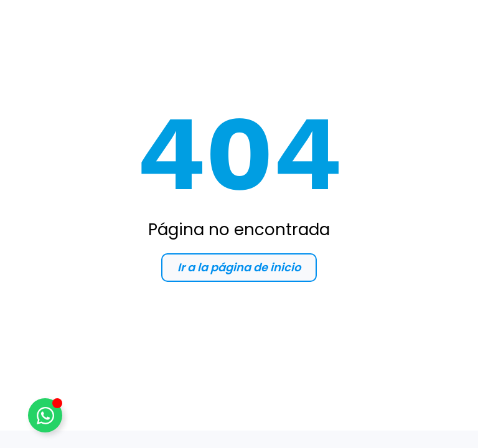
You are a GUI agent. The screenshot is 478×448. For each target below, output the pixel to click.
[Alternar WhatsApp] (45, 415)
